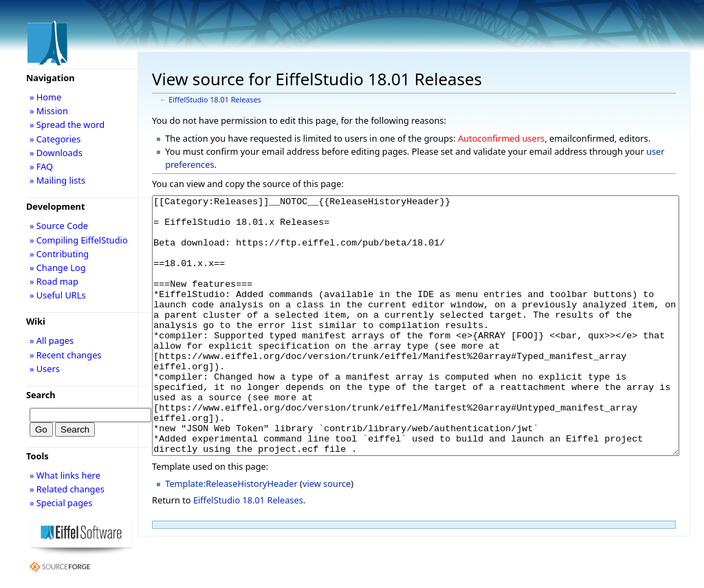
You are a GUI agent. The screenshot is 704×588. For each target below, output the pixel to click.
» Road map (54, 281)
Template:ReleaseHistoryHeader (231, 535)
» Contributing (59, 254)
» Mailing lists (57, 180)
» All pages (52, 340)
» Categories (55, 139)
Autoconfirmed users (501, 138)
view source (327, 535)
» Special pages (61, 503)
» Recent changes (66, 355)
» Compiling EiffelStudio (79, 240)
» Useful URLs (58, 295)
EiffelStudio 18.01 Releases (214, 100)
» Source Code (59, 226)
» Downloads (56, 153)
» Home (45, 97)
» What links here (65, 475)
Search (41, 395)
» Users (45, 369)
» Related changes (67, 489)
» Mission (49, 111)
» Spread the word (67, 124)
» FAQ (41, 166)
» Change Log (58, 268)
